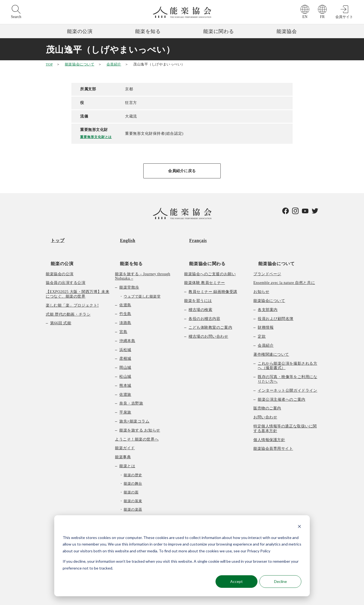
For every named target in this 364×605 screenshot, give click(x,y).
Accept (236, 581)
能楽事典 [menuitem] (123, 443)
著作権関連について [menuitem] (271, 340)
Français (193, 236)
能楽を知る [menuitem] (126, 249)
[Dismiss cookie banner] (299, 527)
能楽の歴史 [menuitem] (133, 461)
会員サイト (344, 17)
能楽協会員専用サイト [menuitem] (273, 435)
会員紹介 (114, 64)
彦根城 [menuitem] (125, 345)
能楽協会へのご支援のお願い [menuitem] (210, 260)
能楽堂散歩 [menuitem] (129, 273)
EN (305, 17)
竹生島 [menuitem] (125, 300)
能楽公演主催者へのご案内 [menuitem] (282, 385)
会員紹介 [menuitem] (266, 331)
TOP (49, 64)
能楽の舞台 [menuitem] (133, 470)
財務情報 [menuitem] (266, 314)
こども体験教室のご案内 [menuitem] (210, 314)
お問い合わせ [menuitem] (265, 403)
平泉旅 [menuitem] (125, 398)
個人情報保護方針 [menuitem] (269, 426)
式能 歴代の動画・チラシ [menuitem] (68, 300)
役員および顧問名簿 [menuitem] (276, 305)
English (123, 236)
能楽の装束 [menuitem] (133, 487)
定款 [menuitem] (262, 322)
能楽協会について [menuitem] (272, 249)
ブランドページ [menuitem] (267, 260)
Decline (280, 581)
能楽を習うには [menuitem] (198, 287)
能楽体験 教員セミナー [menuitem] (205, 269)
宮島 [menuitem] (123, 318)
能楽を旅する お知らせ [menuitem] (140, 416)
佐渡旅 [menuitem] (125, 380)
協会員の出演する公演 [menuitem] (66, 269)
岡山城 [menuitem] (125, 353)
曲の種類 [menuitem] (127, 513)
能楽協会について (80, 64)
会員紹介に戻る (182, 171)
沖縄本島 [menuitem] (127, 327)
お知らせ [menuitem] (261, 278)
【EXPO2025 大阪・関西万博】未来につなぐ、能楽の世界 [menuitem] (78, 280)
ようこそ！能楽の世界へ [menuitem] (137, 425)
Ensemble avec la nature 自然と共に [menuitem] (284, 269)
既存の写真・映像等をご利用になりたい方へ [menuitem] (287, 365)
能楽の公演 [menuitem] (57, 249)
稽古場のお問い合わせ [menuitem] (208, 322)
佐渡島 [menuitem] (125, 291)
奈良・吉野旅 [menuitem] (131, 389)
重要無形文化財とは (98, 137)
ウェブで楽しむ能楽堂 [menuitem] (142, 282)
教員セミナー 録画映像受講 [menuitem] (213, 278)
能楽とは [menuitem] (127, 452)
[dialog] (182, 556)
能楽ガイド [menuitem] (125, 434)
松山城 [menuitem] (125, 362)
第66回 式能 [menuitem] (61, 309)
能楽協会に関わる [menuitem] (202, 249)
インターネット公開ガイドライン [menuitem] (287, 376)
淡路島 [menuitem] (125, 309)
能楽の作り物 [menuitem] (135, 504)
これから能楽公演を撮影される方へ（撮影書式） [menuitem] (287, 352)
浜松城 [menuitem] (125, 336)
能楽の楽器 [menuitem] (133, 495)
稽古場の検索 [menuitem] (200, 296)
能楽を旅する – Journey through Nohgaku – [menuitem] (143, 262)
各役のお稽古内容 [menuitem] (204, 305)
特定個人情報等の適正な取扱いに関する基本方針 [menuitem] (285, 414)
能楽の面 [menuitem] (131, 478)
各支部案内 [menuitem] (268, 296)
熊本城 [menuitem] (125, 371)
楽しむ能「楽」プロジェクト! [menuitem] (72, 291)
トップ (53, 236)
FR (322, 17)
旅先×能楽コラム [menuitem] (134, 407)
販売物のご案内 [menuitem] (267, 394)
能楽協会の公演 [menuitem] (60, 260)
